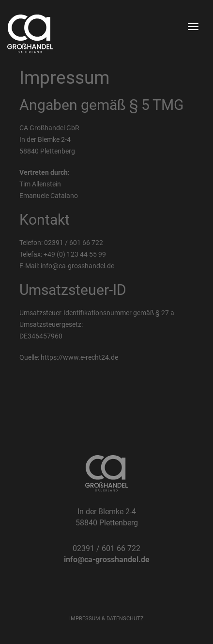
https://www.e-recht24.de (79, 357)
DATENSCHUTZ (125, 619)
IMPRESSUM (85, 619)
